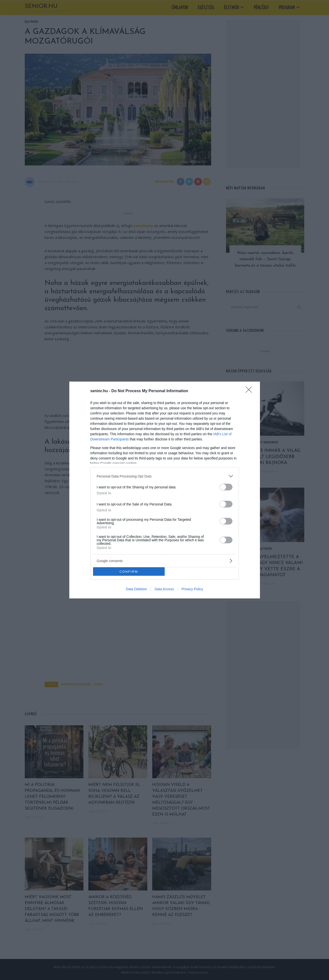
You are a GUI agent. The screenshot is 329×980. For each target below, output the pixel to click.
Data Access (164, 589)
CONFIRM (129, 572)
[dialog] (165, 490)
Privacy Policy (192, 589)
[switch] (226, 487)
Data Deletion (137, 589)
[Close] (250, 391)
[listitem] (165, 476)
